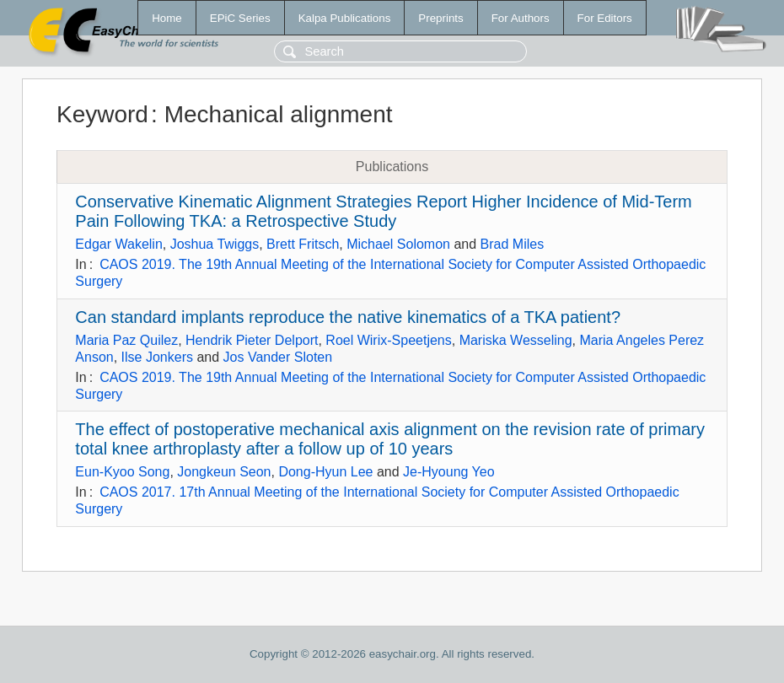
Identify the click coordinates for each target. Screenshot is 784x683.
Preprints (440, 18)
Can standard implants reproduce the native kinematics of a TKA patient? (348, 317)
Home (167, 18)
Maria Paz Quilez (126, 340)
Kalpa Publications (345, 18)
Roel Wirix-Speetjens (388, 340)
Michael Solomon (398, 244)
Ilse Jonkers (157, 357)
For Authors (521, 18)
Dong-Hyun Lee (325, 472)
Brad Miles (513, 244)
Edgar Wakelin (118, 244)
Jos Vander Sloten (278, 357)
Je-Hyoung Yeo (449, 472)
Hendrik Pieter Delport (252, 340)
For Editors (605, 18)
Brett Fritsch (303, 244)
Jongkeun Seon (224, 472)
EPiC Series (240, 18)
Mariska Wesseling (516, 340)
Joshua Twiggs (215, 244)
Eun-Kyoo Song (122, 472)
